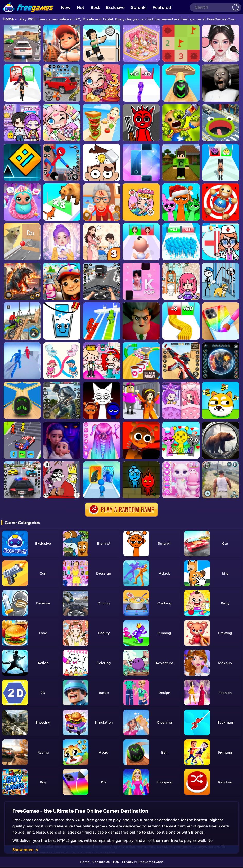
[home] (28, 2)
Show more (26, 850)
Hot (81, 8)
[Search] (215, 7)
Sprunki (139, 8)
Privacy (128, 862)
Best (95, 8)
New (66, 8)
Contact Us (101, 862)
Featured (162, 8)
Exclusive (115, 8)
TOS (116, 862)
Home (8, 19)
